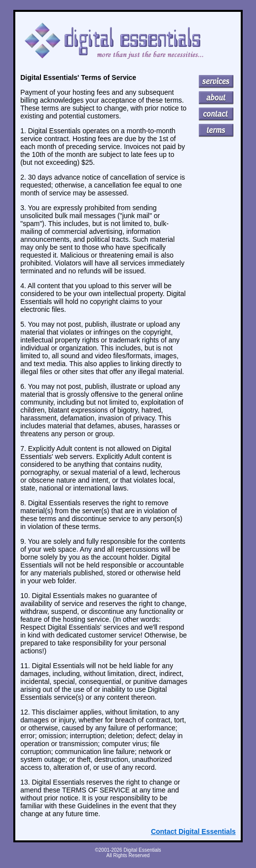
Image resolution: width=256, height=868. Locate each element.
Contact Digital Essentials (193, 831)
